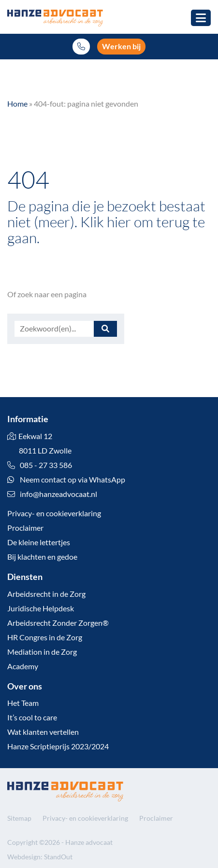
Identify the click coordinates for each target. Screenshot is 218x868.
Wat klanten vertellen (43, 732)
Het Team (23, 703)
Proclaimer (25, 528)
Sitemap (19, 818)
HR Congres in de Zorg (45, 637)
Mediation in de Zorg (42, 652)
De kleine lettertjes (39, 542)
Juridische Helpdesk (41, 608)
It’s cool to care (32, 717)
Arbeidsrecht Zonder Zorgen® (58, 623)
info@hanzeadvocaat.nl (58, 494)
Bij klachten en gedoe (42, 557)
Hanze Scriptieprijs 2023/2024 (58, 746)
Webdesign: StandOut (40, 857)
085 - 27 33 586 (40, 465)
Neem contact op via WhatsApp (66, 479)
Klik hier (106, 221)
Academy (23, 666)
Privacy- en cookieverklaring (54, 513)
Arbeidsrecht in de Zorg (46, 594)
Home (17, 103)
